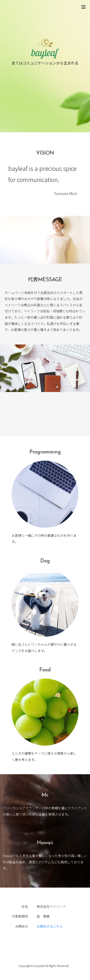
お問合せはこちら (50, 926)
